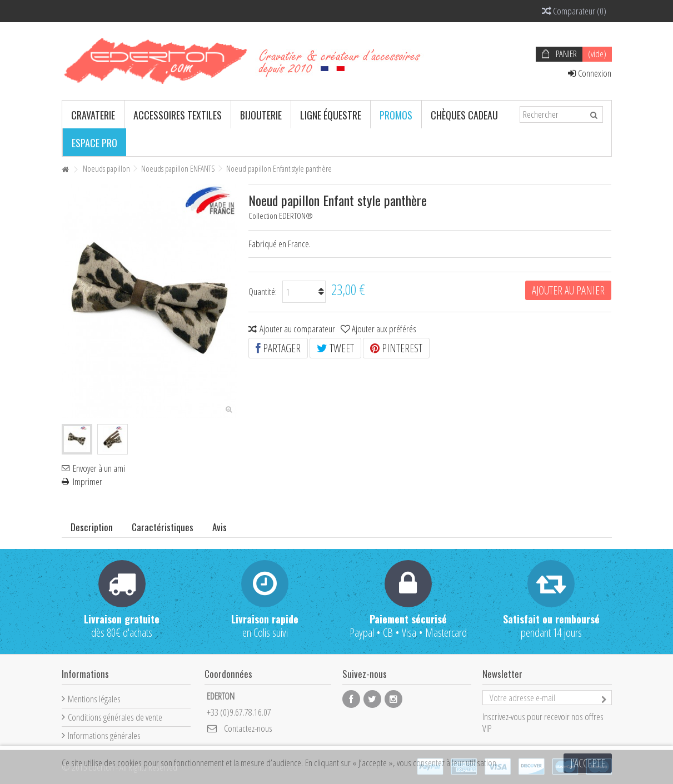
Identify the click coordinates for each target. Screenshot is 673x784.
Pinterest (396, 348)
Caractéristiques (163, 527)
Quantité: (263, 291)
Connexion (590, 73)
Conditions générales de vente (115, 717)
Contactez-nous (248, 728)
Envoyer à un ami (99, 468)
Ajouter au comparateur (297, 329)
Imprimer (88, 482)
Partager (278, 348)
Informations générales (104, 735)
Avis (220, 527)
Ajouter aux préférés (384, 329)
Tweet (335, 348)
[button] (93, 114)
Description (92, 527)
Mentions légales (94, 699)
